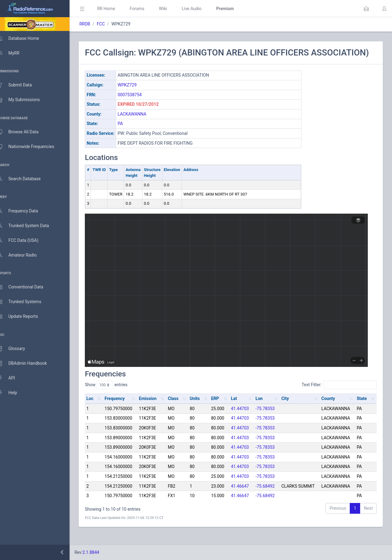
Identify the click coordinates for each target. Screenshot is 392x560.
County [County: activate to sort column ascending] (330, 409)
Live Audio (200, 9)
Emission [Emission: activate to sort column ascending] (155, 409)
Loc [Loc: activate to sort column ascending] (99, 409)
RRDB (94, 24)
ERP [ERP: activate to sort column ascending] (220, 409)
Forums (146, 9)
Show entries (115, 395)
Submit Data (20, 85)
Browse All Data (24, 132)
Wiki (172, 9)
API (12, 378)
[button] (366, 9)
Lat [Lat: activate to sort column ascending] (238, 409)
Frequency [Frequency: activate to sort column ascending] (123, 409)
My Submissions (24, 100)
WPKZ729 (136, 95)
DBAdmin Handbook (28, 364)
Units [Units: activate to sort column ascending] (200, 409)
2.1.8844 (100, 552)
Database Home (24, 38)
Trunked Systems (25, 302)
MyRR (14, 53)
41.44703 (244, 419)
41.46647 (244, 496)
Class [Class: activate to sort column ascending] (180, 409)
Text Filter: (339, 395)
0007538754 (139, 105)
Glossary (17, 349)
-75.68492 (268, 496)
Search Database (25, 179)
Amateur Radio (23, 255)
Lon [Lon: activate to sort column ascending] (262, 409)
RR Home (115, 9)
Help (13, 393)
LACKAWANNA (141, 124)
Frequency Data (23, 211)
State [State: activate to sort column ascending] (362, 409)
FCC (110, 24)
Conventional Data (26, 287)
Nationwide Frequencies (32, 147)
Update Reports (23, 317)
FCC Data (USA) (24, 240)
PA (129, 134)
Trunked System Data (29, 226)
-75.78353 (268, 419)
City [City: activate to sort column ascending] (288, 409)
